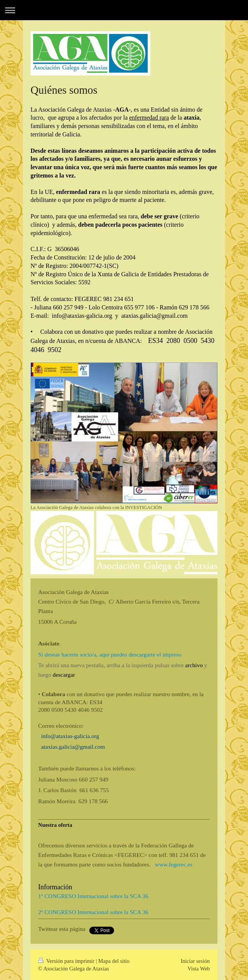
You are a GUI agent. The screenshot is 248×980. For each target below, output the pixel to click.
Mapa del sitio (114, 961)
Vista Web (199, 969)
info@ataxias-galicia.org (70, 736)
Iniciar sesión (195, 961)
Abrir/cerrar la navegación (124, 10)
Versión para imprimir (67, 961)
